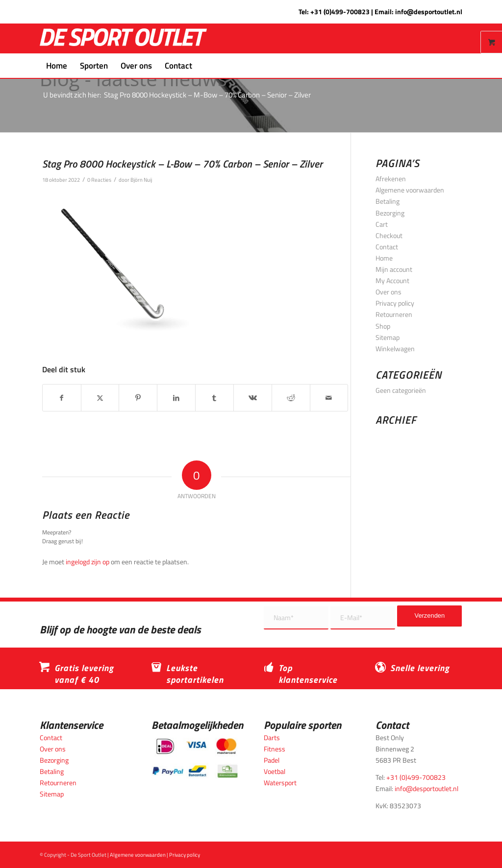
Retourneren (394, 314)
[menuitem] (57, 66)
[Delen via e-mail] (329, 398)
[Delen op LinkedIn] (176, 398)
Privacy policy (395, 303)
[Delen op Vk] (253, 398)
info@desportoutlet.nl (429, 12)
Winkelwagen (395, 349)
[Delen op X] (100, 398)
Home (384, 258)
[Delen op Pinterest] (138, 398)
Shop (383, 326)
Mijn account (394, 269)
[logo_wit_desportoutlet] (123, 38)
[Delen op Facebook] (62, 398)
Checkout (389, 235)
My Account (392, 280)
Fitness (275, 749)
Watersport (280, 783)
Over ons (389, 292)
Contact (387, 247)
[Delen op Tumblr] (214, 398)
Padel (272, 760)
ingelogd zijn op (88, 562)
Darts (272, 737)
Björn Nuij (141, 180)
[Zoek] (205, 66)
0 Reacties (99, 180)
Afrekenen (391, 179)
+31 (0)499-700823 (340, 12)
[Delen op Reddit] (291, 398)
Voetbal (275, 771)
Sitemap (388, 337)
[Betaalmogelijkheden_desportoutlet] (195, 758)
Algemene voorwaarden (410, 190)
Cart (382, 224)
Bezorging (390, 213)
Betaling (388, 201)
